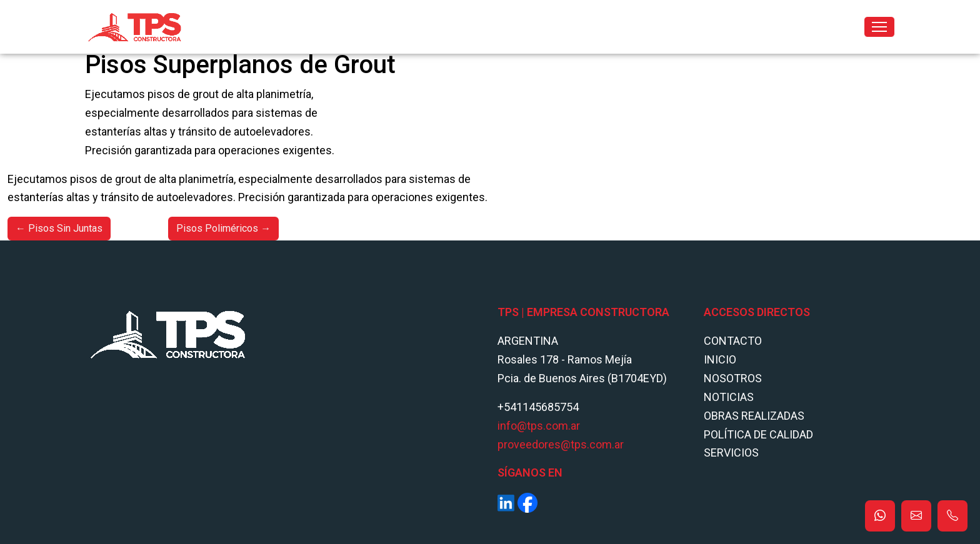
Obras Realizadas (754, 416)
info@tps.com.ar (539, 426)
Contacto (733, 341)
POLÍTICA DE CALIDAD (758, 434)
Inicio (720, 359)
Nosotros (733, 378)
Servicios (731, 453)
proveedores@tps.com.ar (561, 444)
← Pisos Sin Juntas (59, 228)
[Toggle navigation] (879, 27)
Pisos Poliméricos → (223, 228)
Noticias (729, 397)
